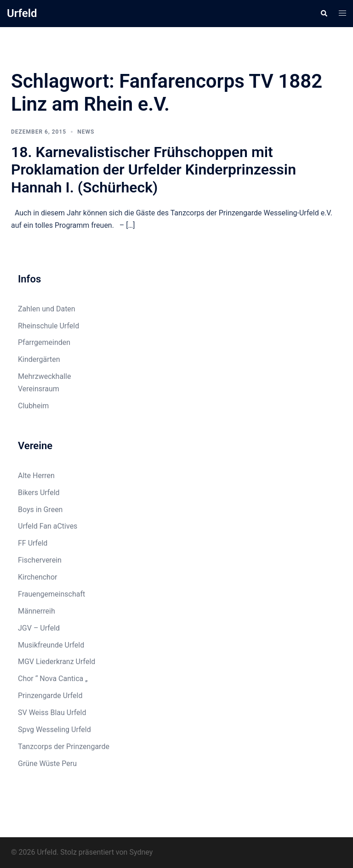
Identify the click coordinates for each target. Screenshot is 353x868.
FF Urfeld (33, 543)
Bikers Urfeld (39, 493)
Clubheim (33, 406)
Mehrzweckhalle (44, 376)
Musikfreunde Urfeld (51, 645)
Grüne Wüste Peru (47, 764)
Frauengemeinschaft (51, 594)
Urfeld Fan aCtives (48, 526)
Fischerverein (40, 560)
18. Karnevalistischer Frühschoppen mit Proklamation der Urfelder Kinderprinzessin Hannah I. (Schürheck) (154, 170)
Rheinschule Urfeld (48, 326)
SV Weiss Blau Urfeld (52, 713)
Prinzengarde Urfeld (50, 696)
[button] (324, 13)
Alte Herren (36, 476)
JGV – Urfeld (39, 628)
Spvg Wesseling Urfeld (54, 730)
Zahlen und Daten (47, 309)
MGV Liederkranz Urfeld (57, 662)
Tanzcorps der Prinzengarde (64, 747)
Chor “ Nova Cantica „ (53, 679)
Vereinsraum (39, 389)
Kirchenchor (37, 577)
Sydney (141, 852)
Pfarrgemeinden (44, 342)
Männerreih (37, 611)
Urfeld (22, 13)
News (86, 132)
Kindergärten (39, 359)
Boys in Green (40, 510)
